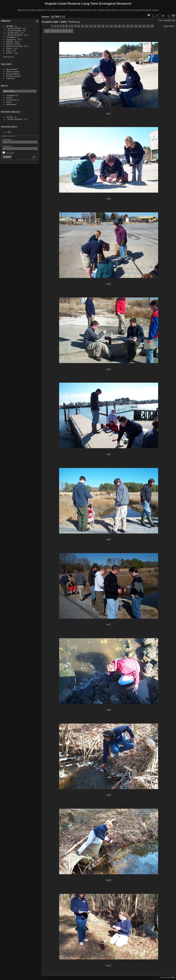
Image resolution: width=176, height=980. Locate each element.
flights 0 (10, 44)
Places (9, 48)
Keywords (11, 95)
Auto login (8, 153)
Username (7, 139)
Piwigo (173, 977)
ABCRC (10, 42)
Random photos (13, 76)
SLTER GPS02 (14, 28)
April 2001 (169, 26)
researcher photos (15, 46)
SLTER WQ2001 (15, 35)
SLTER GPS (13, 33)
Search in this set (61, 31)
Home (45, 17)
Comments (11, 100)
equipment (11, 39)
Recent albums (13, 74)
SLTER (10, 26)
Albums (6, 21)
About (9, 102)
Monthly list (170, 20)
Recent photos (13, 71)
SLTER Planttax (15, 30)
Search (10, 98)
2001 (64, 22)
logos (9, 51)
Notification (11, 104)
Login (9, 132)
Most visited (12, 69)
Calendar (10, 78)
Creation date (50, 22)
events (9, 53)
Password (7, 146)
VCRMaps (11, 37)
